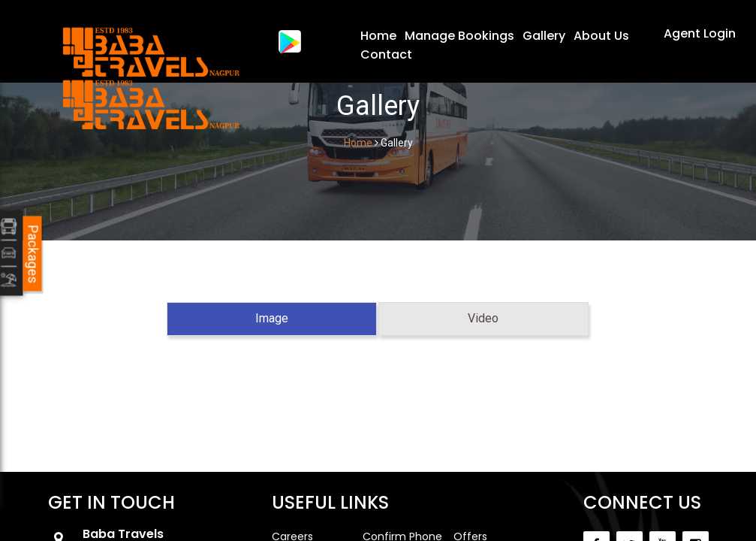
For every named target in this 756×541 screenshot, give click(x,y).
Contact (386, 54)
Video (483, 318)
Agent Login (700, 33)
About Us (601, 36)
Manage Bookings (459, 36)
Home (378, 36)
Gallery (544, 36)
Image (272, 318)
